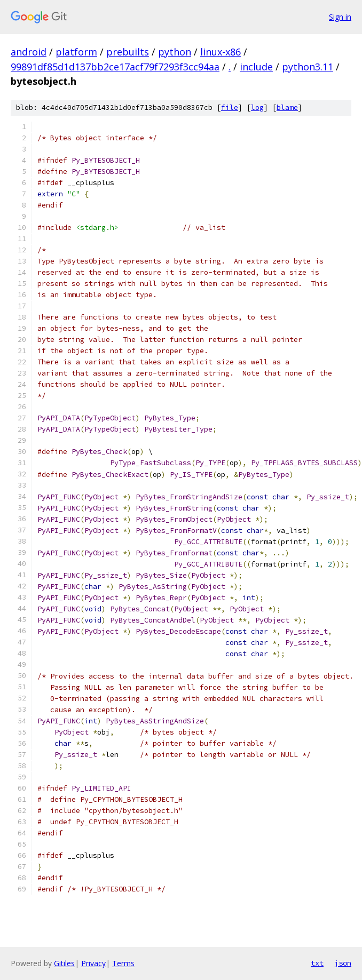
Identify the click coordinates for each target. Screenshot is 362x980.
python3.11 (308, 67)
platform (76, 52)
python (175, 52)
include (256, 67)
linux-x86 (221, 52)
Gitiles (64, 963)
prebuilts (128, 52)
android (29, 52)
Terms (123, 963)
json (343, 963)
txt (317, 963)
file (230, 107)
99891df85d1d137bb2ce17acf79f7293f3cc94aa (115, 67)
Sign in (340, 17)
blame (287, 107)
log (257, 107)
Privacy (93, 963)
